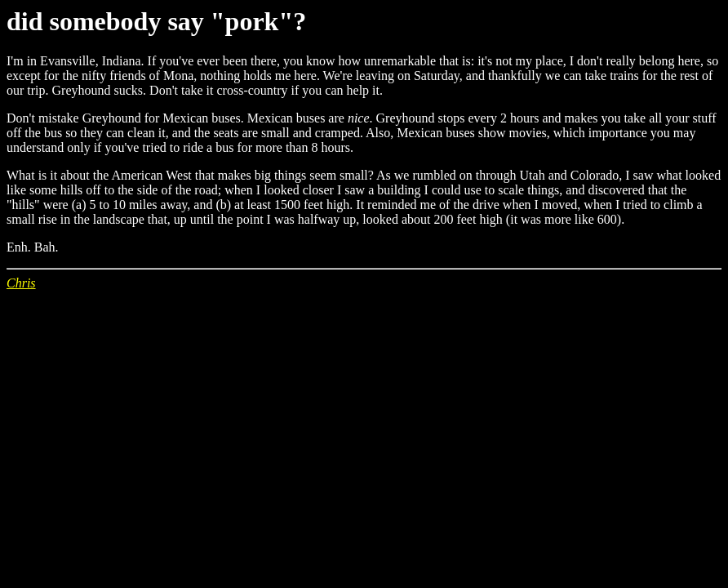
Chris (21, 283)
